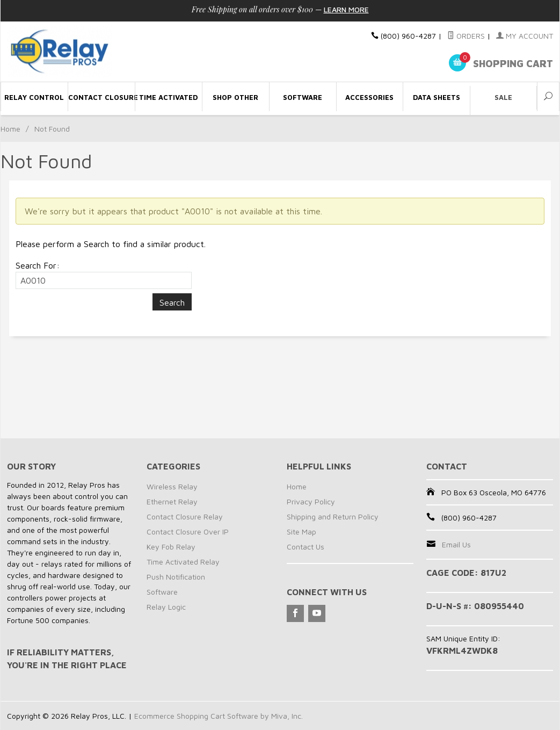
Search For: (38, 265)
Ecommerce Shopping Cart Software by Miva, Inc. (219, 716)
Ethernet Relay (172, 501)
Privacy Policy (311, 501)
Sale (503, 97)
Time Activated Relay (183, 562)
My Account (525, 36)
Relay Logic (166, 607)
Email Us (456, 544)
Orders (466, 36)
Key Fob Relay (171, 547)
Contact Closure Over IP (188, 532)
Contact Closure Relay (185, 516)
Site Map (301, 532)
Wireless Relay (172, 486)
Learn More (346, 9)
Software (162, 592)
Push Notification (176, 577)
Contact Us (306, 547)
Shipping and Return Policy (333, 516)
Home (10, 129)
